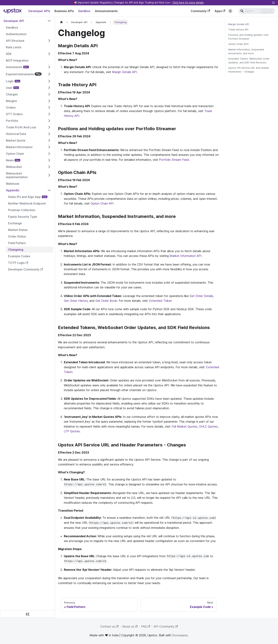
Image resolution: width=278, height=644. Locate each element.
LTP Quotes (72, 431)
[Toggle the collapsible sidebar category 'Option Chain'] (49, 154)
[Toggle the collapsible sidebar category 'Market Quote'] (49, 140)
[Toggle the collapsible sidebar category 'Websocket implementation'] (49, 175)
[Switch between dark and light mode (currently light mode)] (230, 11)
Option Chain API (102, 203)
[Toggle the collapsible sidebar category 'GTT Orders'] (49, 114)
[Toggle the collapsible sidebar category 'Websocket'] (49, 167)
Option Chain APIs (238, 44)
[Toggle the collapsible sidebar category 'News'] (49, 160)
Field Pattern (17, 243)
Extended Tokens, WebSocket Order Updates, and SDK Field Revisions (249, 61)
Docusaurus (180, 635)
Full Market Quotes (185, 426)
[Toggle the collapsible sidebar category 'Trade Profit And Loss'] (49, 127)
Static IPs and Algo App (24, 197)
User (9, 88)
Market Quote (16, 140)
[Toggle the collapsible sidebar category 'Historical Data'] (49, 134)
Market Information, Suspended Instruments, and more (246, 51)
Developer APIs (39, 11)
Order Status (17, 236)
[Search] (257, 11)
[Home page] (61, 22)
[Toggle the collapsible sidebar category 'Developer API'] (49, 21)
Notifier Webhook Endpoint (27, 203)
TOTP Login (18, 263)
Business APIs (64, 11)
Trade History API (238, 30)
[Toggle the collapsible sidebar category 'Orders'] (49, 107)
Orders (11, 107)
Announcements (106, 11)
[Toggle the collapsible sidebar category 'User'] (49, 88)
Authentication (16, 34)
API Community (166, 626)
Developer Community (25, 269)
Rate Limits (14, 47)
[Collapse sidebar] (28, 614)
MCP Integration (17, 60)
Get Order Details (201, 296)
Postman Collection (22, 210)
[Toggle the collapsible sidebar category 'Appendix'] (49, 190)
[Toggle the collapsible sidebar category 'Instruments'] (49, 67)
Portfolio (12, 121)
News (10, 160)
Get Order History (76, 301)
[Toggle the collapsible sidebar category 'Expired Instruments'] (49, 74)
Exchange (15, 223)
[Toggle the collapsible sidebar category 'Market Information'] (49, 147)
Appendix (13, 190)
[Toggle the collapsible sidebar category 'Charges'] (49, 94)
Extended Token (161, 301)
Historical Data (16, 134)
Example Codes (19, 256)
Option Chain (15, 154)
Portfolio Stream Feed (174, 160)
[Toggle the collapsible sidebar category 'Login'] (49, 81)
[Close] (273, 3)
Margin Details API (124, 72)
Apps (220, 11)
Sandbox (84, 11)
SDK (9, 54)
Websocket (14, 167)
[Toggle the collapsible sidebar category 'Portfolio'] (49, 121)
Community (200, 11)
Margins (11, 101)
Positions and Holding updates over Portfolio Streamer (248, 37)
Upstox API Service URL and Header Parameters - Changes (249, 70)
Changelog (16, 250)
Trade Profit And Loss (21, 127)
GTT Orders (14, 114)
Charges (12, 94)
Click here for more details (188, 3)
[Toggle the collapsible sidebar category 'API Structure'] (49, 41)
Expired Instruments (20, 74)
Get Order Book (106, 301)
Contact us (109, 626)
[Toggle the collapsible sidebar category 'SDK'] (49, 54)
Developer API (14, 21)
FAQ (146, 626)
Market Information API (186, 256)
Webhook (13, 184)
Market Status (18, 230)
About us (130, 626)
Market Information (19, 147)
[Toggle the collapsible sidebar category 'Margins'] (49, 101)
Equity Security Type (23, 217)
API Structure (15, 41)
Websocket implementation (17, 175)
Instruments (14, 67)
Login (10, 81)
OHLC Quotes (208, 426)
